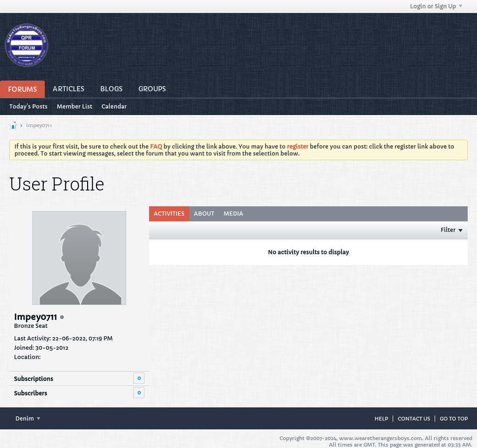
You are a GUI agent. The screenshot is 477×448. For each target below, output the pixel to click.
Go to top (454, 419)
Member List (75, 106)
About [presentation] (204, 214)
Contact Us (414, 419)
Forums (22, 89)
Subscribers (31, 393)
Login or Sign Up (436, 6)
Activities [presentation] (169, 214)
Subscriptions (34, 379)
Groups (152, 89)
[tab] (169, 214)
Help (381, 419)
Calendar (114, 106)
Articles (68, 89)
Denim (28, 418)
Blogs (111, 89)
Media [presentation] (233, 214)
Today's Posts (28, 106)
